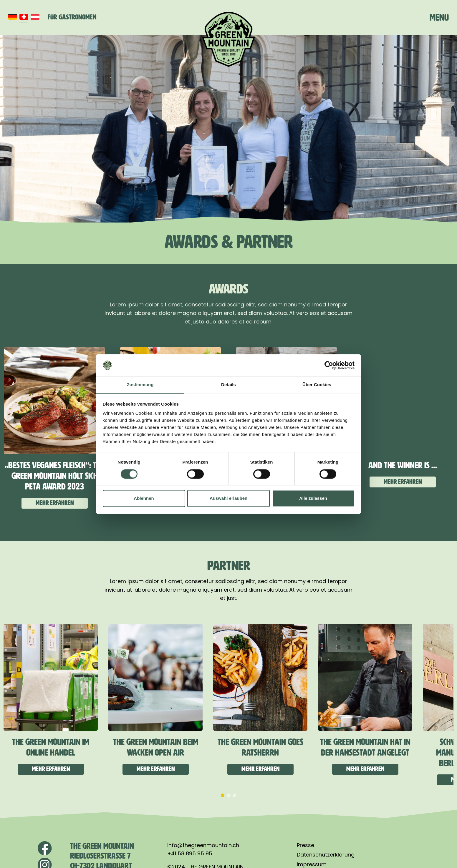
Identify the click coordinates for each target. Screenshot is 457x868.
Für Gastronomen (72, 17)
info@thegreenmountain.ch (203, 845)
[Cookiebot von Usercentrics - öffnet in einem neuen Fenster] (329, 365)
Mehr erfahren (55, 503)
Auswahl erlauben (228, 498)
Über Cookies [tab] (317, 385)
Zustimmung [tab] (140, 385)
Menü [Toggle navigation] (439, 17)
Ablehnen (144, 498)
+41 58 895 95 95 (190, 853)
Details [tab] (228, 385)
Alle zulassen (313, 498)
